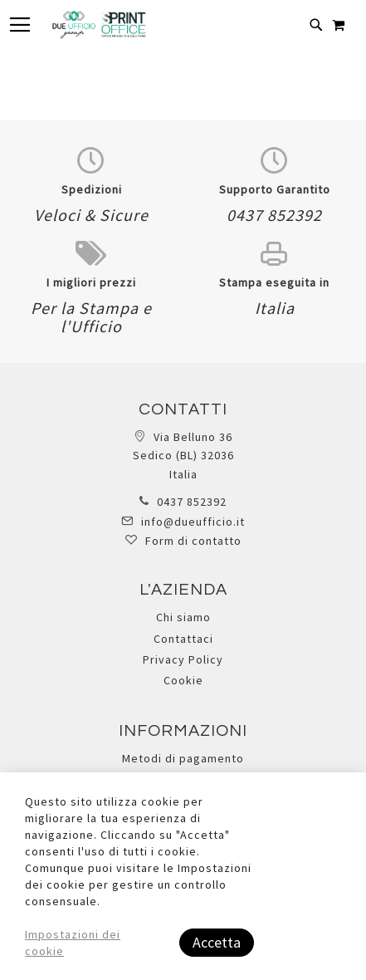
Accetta (217, 942)
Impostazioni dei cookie (73, 943)
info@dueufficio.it (193, 522)
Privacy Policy (183, 659)
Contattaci (183, 639)
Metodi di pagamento (183, 758)
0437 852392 (192, 502)
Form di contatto (193, 541)
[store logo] (99, 25)
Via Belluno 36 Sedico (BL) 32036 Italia (183, 456)
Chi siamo (183, 617)
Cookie (183, 680)
